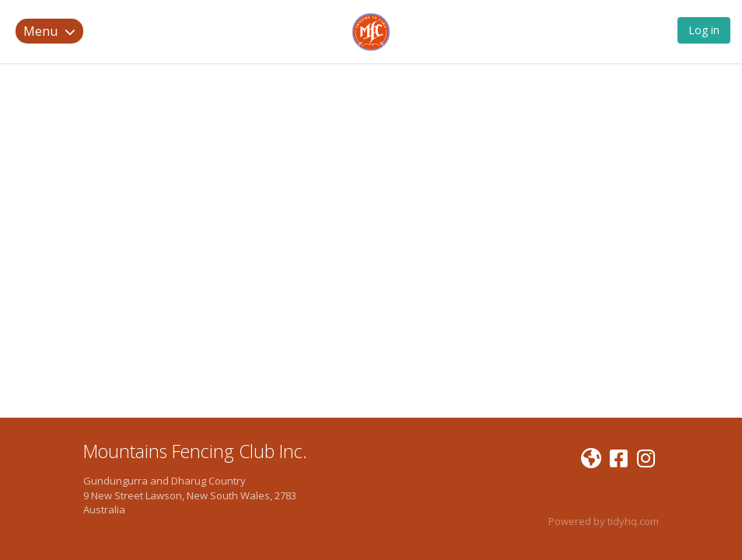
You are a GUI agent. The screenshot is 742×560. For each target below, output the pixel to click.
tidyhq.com (633, 521)
